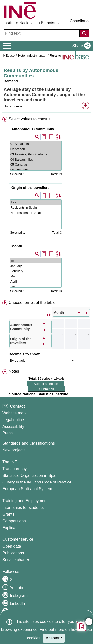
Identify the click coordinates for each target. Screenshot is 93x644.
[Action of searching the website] (84, 33)
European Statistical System (27, 489)
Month (17, 246)
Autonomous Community (33, 129)
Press (8, 433)
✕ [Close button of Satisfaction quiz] (89, 622)
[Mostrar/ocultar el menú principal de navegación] (7, 46)
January (36, 266)
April (36, 282)
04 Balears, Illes (36, 159)
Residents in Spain (36, 207)
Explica (9, 528)
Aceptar (54, 638)
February (36, 271)
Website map (14, 413)
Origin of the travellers (31, 188)
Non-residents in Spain (36, 213)
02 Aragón (36, 149)
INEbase (9, 56)
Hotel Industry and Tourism (37, 56)
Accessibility (13, 426)
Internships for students (23, 508)
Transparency (15, 469)
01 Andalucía (36, 144)
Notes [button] (14, 371)
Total (36, 202)
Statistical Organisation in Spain (31, 475)
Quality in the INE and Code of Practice (37, 482)
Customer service (18, 539)
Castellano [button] (79, 21)
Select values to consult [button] (30, 119)
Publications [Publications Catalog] (13, 553)
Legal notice (13, 420)
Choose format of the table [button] (32, 302)
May (36, 287)
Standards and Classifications (29, 443)
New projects (14, 450)
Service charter (16, 560)
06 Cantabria (36, 170)
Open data (12, 546)
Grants (8, 514)
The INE (10, 462)
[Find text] (42, 33)
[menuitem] (46, 207)
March (36, 276)
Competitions (14, 521)
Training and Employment (25, 501)
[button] (80, 46)
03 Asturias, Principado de (36, 154)
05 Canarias (36, 165)
